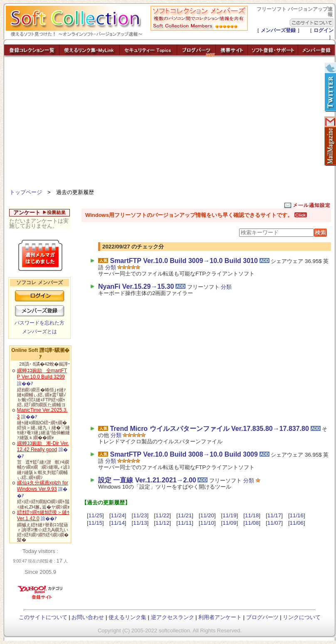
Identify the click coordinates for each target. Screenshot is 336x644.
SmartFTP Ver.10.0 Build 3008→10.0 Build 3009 (184, 454)
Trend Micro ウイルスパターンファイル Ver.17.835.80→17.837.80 (209, 429)
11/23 (140, 515)
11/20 (207, 515)
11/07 (274, 523)
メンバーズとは (40, 332)
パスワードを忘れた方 (40, 323)
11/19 (229, 515)
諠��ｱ (25, 383)
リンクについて (302, 617)
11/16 (297, 515)
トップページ (26, 192)
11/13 (140, 523)
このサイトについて (43, 617)
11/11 (185, 523)
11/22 (162, 515)
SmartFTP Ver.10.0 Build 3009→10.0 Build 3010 (184, 261)
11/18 (252, 515)
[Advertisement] (170, 125)
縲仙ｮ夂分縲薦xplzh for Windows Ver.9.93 (43, 486)
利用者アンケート (220, 617)
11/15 (95, 523)
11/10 (207, 523)
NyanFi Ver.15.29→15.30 (136, 286)
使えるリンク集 (127, 617)
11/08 (252, 523)
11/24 (117, 515)
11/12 (162, 523)
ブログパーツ (262, 617)
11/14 (117, 523)
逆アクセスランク (173, 617)
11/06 (297, 523)
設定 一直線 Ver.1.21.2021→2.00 (147, 480)
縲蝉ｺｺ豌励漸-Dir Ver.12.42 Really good (43, 447)
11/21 (185, 515)
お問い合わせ (88, 617)
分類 (111, 267)
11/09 (229, 523)
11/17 (274, 515)
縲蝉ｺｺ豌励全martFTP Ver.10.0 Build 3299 (42, 374)
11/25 (95, 515)
